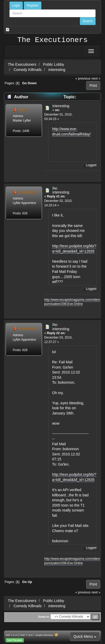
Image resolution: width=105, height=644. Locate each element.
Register (33, 5)
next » (96, 79)
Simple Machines (44, 635)
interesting (57, 70)
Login (16, 5)
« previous (83, 79)
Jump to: (44, 617)
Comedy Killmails (28, 70)
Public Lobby (54, 64)
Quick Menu (85, 636)
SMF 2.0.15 (12, 635)
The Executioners (52, 40)
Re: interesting (61, 190)
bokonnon (28, 192)
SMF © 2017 (27, 635)
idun (23, 110)
